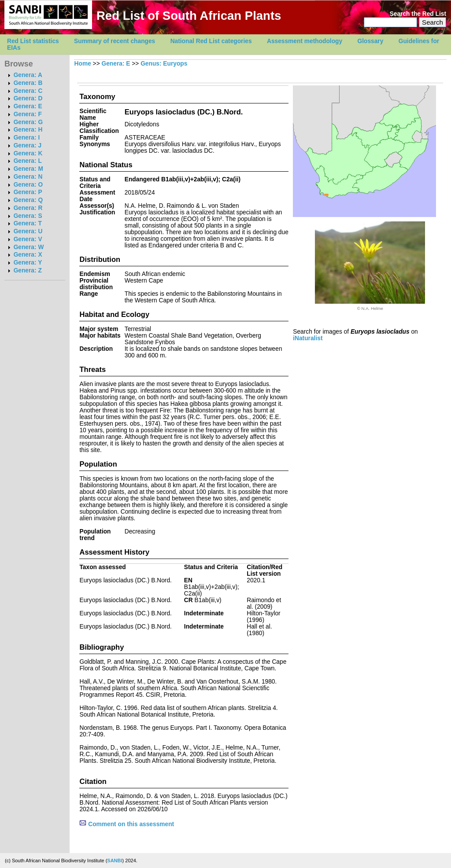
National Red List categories (211, 41)
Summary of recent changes (115, 41)
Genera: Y (28, 263)
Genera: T (28, 223)
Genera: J (28, 145)
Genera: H (28, 130)
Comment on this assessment (127, 824)
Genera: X (28, 255)
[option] (370, 266)
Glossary (371, 41)
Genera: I (27, 138)
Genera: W (29, 247)
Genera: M (28, 169)
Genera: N (28, 177)
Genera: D (28, 98)
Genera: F (28, 114)
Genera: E (28, 106)
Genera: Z (28, 270)
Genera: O (28, 185)
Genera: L (28, 161)
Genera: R (28, 208)
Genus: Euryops (164, 64)
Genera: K (28, 153)
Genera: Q (28, 200)
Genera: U (28, 231)
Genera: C (28, 91)
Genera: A (28, 75)
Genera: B (28, 83)
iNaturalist (308, 338)
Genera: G (28, 122)
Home (83, 64)
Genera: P (28, 192)
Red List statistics (33, 41)
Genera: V (28, 239)
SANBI (115, 861)
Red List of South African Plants (189, 16)
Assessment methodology (305, 41)
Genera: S (28, 216)
